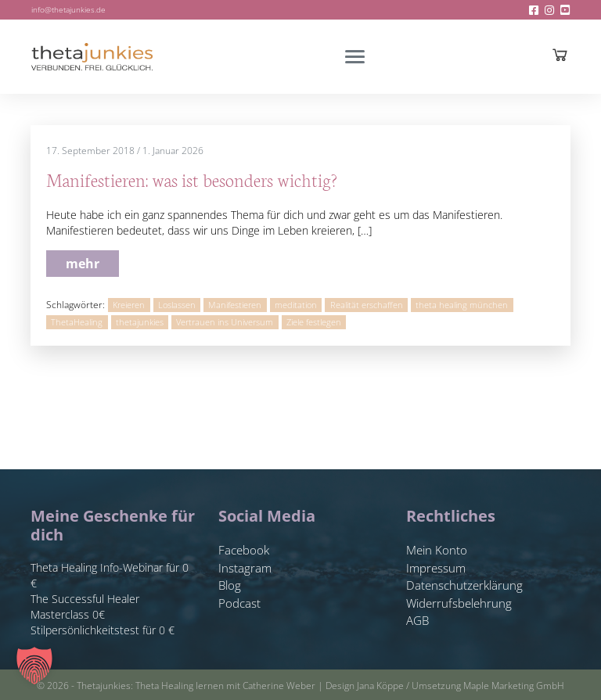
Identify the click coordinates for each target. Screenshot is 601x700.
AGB (417, 620)
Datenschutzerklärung (464, 585)
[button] (34, 666)
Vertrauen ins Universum (225, 322)
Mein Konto (437, 550)
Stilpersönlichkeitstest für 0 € (103, 630)
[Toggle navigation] (355, 57)
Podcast (239, 603)
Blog (230, 585)
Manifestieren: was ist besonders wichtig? (192, 179)
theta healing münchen (462, 305)
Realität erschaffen (367, 305)
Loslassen (177, 305)
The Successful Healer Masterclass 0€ (85, 607)
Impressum (436, 568)
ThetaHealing (77, 322)
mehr (83, 264)
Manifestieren (235, 305)
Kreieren (129, 305)
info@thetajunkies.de (68, 9)
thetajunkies (140, 322)
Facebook (244, 550)
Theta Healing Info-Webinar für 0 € (110, 575)
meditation (296, 305)
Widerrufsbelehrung (459, 603)
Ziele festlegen (314, 322)
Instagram (245, 568)
